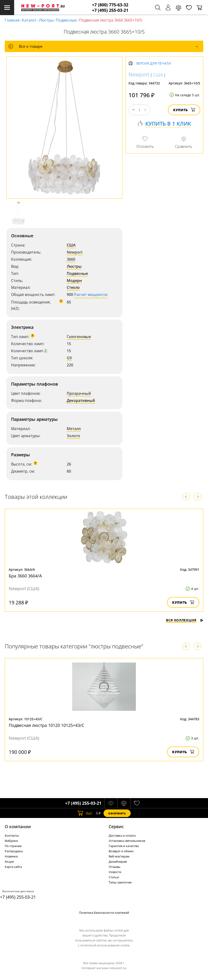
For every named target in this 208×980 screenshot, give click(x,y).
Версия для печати (154, 64)
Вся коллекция (185, 620)
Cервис (116, 826)
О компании (18, 826)
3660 (71, 259)
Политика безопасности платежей (104, 913)
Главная (12, 20)
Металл (74, 429)
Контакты (12, 835)
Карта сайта (13, 867)
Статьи (114, 877)
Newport (75, 252)
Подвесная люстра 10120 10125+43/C (46, 725)
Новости (115, 872)
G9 (69, 358)
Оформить (117, 813)
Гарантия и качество (124, 846)
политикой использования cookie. (105, 945)
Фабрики (11, 841)
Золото (73, 436)
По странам (13, 846)
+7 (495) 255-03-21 (110, 10)
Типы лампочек (120, 882)
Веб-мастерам (119, 856)
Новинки (11, 856)
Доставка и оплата (122, 835)
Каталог (29, 20)
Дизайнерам (118, 861)
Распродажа (14, 851)
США (71, 245)
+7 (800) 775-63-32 (110, 5)
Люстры (46, 20)
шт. (85, 813)
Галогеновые (79, 337)
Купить (184, 110)
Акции (9, 861)
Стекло (73, 287)
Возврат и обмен (121, 851)
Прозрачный (79, 393)
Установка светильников (127, 841)
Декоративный (81, 400)
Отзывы (114, 867)
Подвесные (66, 20)
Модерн (74, 281)
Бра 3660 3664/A (25, 576)
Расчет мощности (91, 294)
